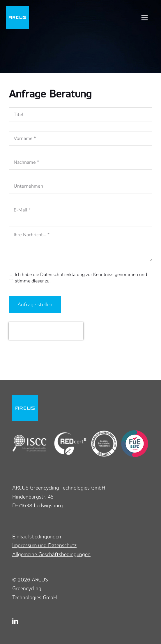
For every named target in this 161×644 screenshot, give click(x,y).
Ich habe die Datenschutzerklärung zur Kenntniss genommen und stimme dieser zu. (81, 278)
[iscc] (30, 433)
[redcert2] (67, 433)
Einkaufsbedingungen (37, 536)
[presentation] (46, 331)
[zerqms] (102, 433)
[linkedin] (15, 621)
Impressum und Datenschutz (44, 545)
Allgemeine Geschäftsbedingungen (51, 554)
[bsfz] (133, 433)
